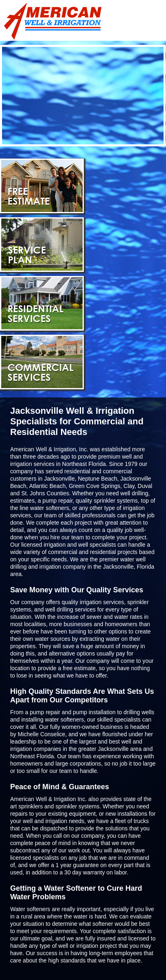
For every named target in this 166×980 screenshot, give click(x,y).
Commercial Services (42, 362)
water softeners (50, 508)
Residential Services (42, 303)
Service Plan (42, 245)
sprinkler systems (77, 806)
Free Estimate (42, 186)
